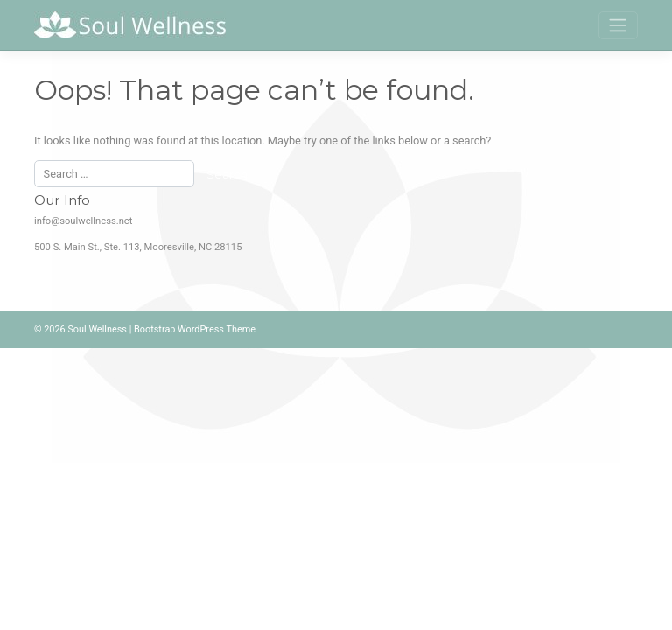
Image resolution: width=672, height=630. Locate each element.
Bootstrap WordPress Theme (195, 329)
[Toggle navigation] (618, 25)
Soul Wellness (97, 329)
